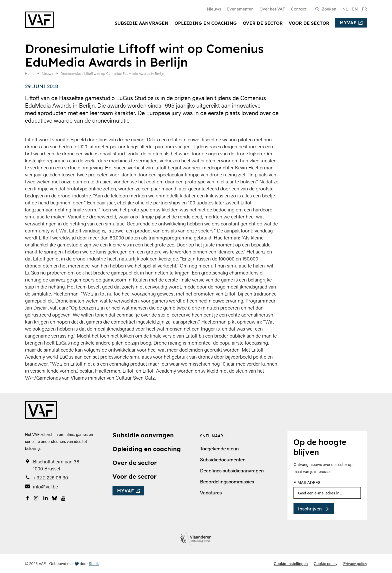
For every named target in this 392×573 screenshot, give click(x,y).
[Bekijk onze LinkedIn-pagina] (45, 497)
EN (355, 9)
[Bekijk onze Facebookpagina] (27, 497)
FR (364, 9)
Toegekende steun (219, 448)
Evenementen (240, 9)
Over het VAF (272, 9)
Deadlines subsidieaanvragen (232, 470)
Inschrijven (310, 508)
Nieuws (214, 9)
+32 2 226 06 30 (50, 477)
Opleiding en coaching (206, 23)
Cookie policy (325, 563)
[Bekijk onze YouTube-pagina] (63, 497)
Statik (94, 563)
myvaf (348, 23)
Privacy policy (355, 563)
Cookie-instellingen (291, 563)
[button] (325, 9)
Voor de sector (309, 23)
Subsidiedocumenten (223, 459)
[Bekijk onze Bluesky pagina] (54, 497)
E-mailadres (307, 482)
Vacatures (211, 492)
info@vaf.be (45, 486)
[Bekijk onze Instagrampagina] (36, 497)
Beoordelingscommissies (227, 481)
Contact (299, 9)
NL (345, 9)
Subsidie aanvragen (142, 23)
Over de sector (263, 23)
